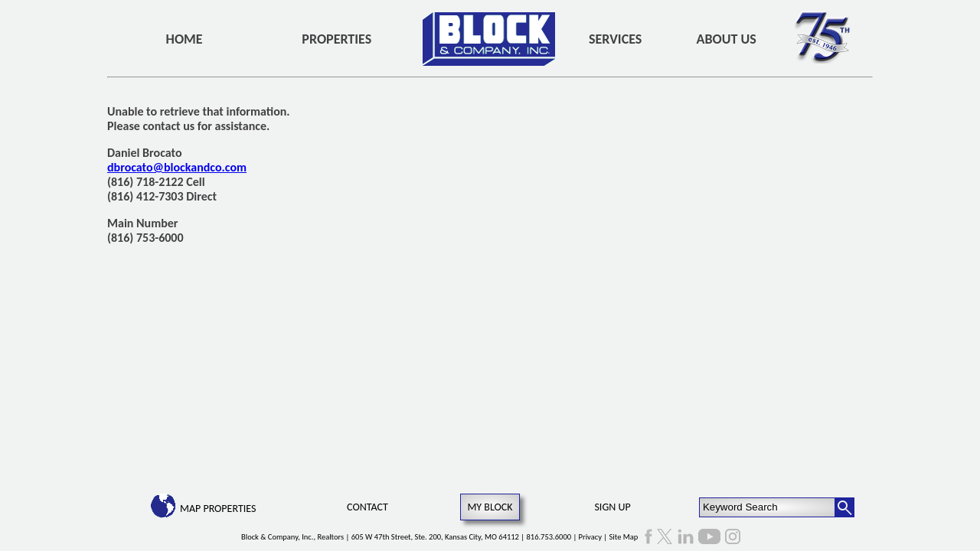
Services (615, 39)
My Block (490, 507)
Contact (367, 507)
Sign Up (612, 507)
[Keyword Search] (768, 507)
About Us (727, 39)
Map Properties (218, 509)
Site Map (624, 537)
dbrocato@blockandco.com (177, 167)
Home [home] (185, 39)
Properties (336, 39)
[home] (489, 39)
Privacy (590, 537)
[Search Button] (844, 507)
